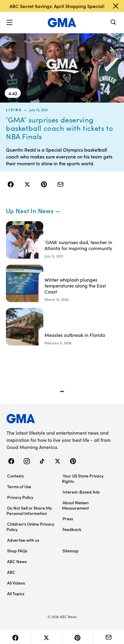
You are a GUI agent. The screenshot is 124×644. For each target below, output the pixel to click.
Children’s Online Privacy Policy (30, 527)
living (14, 110)
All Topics (16, 593)
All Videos (16, 583)
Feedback (72, 529)
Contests (15, 476)
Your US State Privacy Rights (83, 478)
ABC (11, 572)
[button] (9, 23)
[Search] (114, 23)
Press (68, 519)
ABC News (17, 561)
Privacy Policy (20, 497)
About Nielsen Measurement (75, 505)
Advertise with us (23, 540)
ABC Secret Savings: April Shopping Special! (57, 6)
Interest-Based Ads (81, 492)
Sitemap (71, 551)
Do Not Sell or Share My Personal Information (29, 511)
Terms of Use (19, 486)
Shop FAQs (17, 551)
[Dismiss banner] (116, 6)
